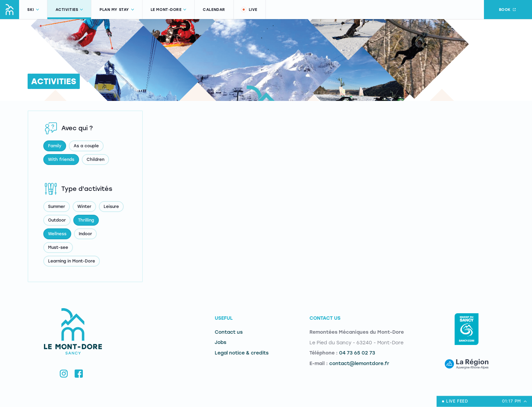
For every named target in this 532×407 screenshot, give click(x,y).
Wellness (57, 234)
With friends (61, 160)
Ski (33, 10)
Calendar (214, 10)
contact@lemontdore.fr (359, 364)
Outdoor (57, 220)
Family (55, 146)
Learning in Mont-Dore (72, 261)
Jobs (221, 342)
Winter (84, 207)
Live (249, 10)
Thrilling (86, 220)
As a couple (86, 146)
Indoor (85, 234)
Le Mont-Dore (169, 10)
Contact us (229, 332)
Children (95, 160)
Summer (57, 207)
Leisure (111, 207)
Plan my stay (117, 10)
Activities (69, 10)
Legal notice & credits (242, 353)
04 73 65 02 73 (357, 353)
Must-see (58, 247)
